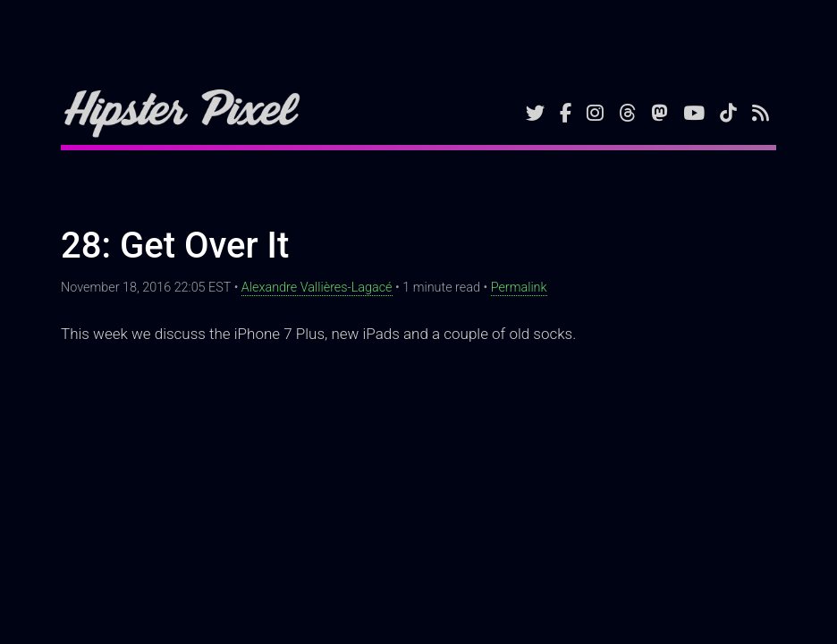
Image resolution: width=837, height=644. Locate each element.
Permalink (519, 288)
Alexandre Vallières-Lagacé (317, 288)
